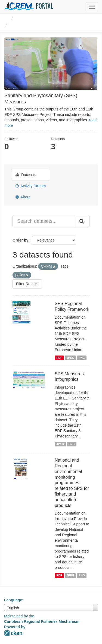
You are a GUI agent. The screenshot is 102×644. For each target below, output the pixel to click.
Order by (20, 240)
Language (13, 600)
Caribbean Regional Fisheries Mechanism (42, 621)
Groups (24, 18)
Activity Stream (31, 186)
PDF (59, 358)
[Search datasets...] (44, 221)
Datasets (26, 175)
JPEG (70, 358)
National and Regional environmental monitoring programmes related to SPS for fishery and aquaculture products (72, 483)
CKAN (13, 633)
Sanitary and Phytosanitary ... (44, 26)
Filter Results (27, 284)
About (23, 197)
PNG (82, 358)
